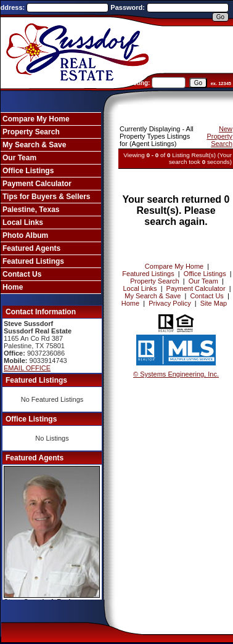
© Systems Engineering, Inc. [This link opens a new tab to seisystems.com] (176, 374)
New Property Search (219, 136)
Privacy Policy (170, 303)
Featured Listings (33, 261)
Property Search (31, 132)
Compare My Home (36, 119)
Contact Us (22, 274)
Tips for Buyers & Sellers (47, 197)
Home (13, 287)
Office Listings (28, 171)
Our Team (19, 158)
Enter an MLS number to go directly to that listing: (77, 83)
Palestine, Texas (31, 210)
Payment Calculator (37, 184)
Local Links (23, 222)
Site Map (214, 303)
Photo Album (25, 235)
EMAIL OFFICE (27, 368)
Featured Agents (31, 248)
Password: (129, 7)
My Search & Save (34, 145)
